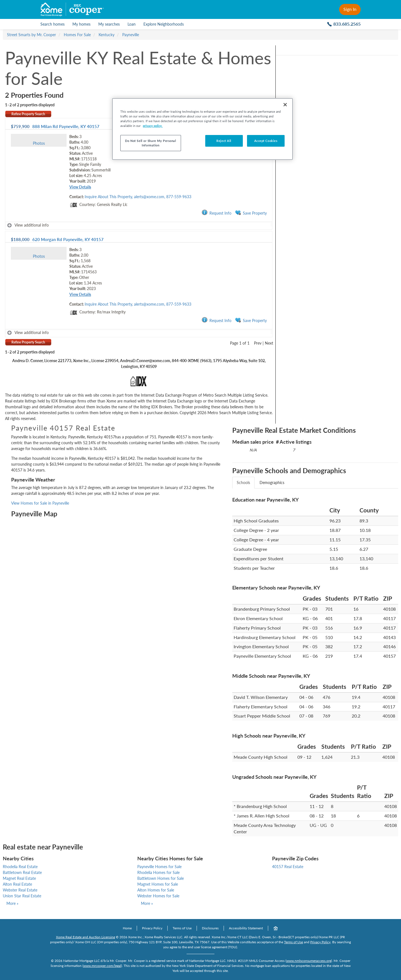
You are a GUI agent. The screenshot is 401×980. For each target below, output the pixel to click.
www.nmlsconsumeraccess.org (309, 961)
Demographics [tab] (272, 482)
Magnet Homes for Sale (158, 884)
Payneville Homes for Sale (159, 867)
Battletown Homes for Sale (161, 878)
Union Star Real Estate (22, 896)
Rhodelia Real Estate (20, 867)
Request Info (217, 213)
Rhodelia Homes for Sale (158, 872)
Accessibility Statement (246, 928)
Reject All (224, 141)
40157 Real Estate (288, 867)
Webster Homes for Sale (158, 896)
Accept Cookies (266, 141)
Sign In (350, 9)
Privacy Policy (152, 928)
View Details (80, 187)
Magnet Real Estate (19, 878)
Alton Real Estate (17, 884)
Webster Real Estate (20, 890)
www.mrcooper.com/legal (102, 966)
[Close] (285, 105)
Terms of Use (182, 928)
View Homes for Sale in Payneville (40, 503)
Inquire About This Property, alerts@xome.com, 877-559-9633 (138, 197)
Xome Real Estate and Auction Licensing (85, 937)
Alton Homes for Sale (156, 890)
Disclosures (210, 928)
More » (12, 903)
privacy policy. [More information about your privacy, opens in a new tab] (153, 126)
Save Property (251, 213)
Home (127, 928)
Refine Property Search (28, 114)
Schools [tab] (243, 482)
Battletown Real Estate (22, 872)
